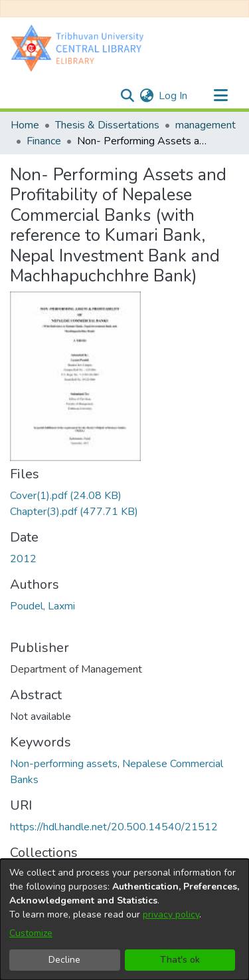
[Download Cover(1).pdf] (66, 496)
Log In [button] (174, 96)
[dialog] (124, 919)
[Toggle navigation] (220, 96)
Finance (44, 141)
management (206, 125)
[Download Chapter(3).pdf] (74, 512)
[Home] (80, 48)
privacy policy (171, 914)
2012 (23, 559)
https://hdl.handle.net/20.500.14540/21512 (114, 827)
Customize (31, 933)
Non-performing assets (64, 764)
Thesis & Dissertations (107, 125)
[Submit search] (127, 96)
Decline (64, 960)
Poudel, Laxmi (42, 606)
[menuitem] (146, 96)
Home (25, 125)
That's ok (180, 960)
